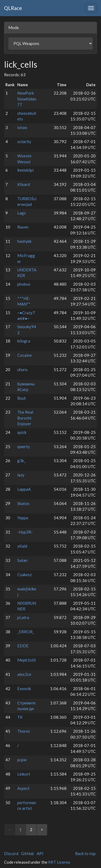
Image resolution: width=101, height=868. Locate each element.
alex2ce (24, 674)
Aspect (23, 788)
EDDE (23, 646)
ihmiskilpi (25, 170)
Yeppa (23, 518)
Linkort (24, 774)
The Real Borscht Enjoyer (25, 418)
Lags (22, 213)
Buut (22, 398)
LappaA (24, 489)
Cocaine (25, 355)
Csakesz (25, 575)
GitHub (27, 853)
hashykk (24, 241)
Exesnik (24, 689)
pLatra (23, 617)
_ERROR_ (26, 632)
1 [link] (20, 829)
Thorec (24, 731)
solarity (24, 141)
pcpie (22, 760)
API (40, 853)
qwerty (24, 447)
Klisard (24, 184)
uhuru (22, 369)
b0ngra (24, 341)
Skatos (23, 503)
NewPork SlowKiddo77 (27, 99)
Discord (11, 853)
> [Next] (42, 829)
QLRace (13, 8)
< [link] (10, 829)
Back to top (85, 853)
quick (22, 432)
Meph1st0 (27, 660)
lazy (21, 475)
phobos (24, 284)
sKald (22, 546)
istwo (22, 127)
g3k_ (21, 461)
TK (20, 717)
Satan (22, 560)
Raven (23, 227)
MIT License (59, 862)
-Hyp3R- (25, 532)
